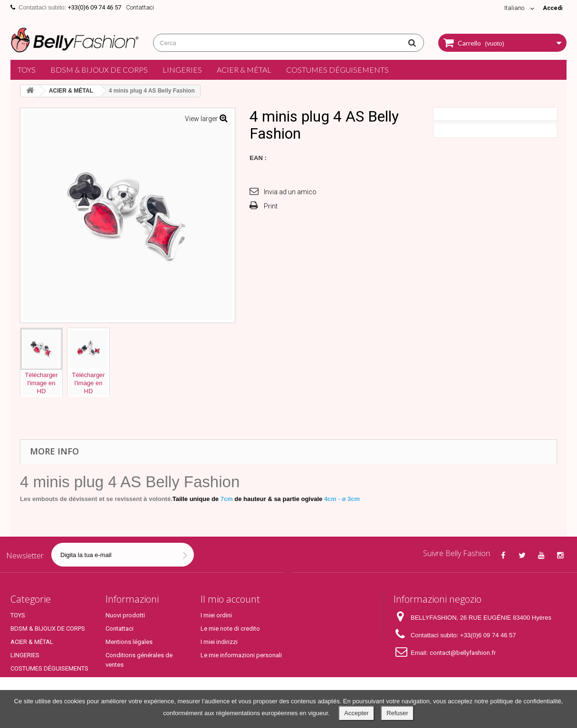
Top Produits (28, 682)
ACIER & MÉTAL (244, 70)
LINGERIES (182, 70)
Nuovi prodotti (125, 615)
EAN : (258, 158)
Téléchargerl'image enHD (41, 383)
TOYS (27, 70)
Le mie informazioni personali (241, 655)
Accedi (552, 8)
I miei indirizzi (219, 642)
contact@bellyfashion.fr (463, 653)
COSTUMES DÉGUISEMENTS (337, 70)
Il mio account (230, 599)
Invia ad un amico (290, 192)
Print (271, 206)
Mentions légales (129, 642)
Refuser (397, 713)
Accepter (356, 713)
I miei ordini (216, 615)
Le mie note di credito (230, 629)
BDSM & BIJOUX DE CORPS (99, 70)
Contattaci (140, 7)
